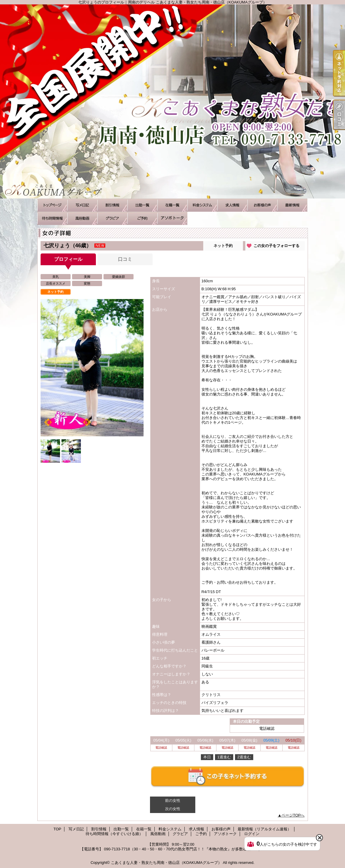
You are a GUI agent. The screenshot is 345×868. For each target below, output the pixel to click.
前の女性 (173, 801)
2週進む (244, 757)
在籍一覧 (172, 205)
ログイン (252, 834)
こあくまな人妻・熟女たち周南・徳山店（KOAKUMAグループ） (166, 863)
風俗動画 (82, 218)
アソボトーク (172, 218)
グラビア (112, 218)
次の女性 (173, 809)
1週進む (224, 757)
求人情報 (232, 205)
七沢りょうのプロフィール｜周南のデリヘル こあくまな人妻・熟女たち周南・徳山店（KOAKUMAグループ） (172, 101)
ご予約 (142, 218)
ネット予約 (223, 246)
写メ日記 (82, 205)
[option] (92, 368)
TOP (52, 205)
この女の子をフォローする (276, 246)
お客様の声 (262, 205)
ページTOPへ (293, 815)
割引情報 (112, 205)
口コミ (125, 259)
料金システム (202, 205)
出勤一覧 (142, 205)
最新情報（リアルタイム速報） (292, 205)
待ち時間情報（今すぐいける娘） (52, 218)
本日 (207, 757)
